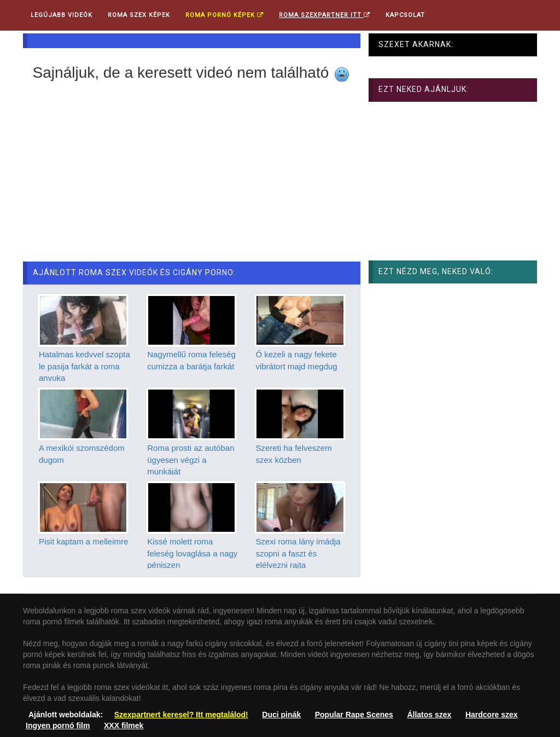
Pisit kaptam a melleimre (83, 541)
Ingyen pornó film (58, 726)
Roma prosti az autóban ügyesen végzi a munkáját (191, 460)
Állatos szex (429, 715)
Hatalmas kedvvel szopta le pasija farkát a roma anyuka (84, 366)
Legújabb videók (62, 15)
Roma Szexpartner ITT (325, 15)
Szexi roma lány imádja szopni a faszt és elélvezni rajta (298, 553)
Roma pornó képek (224, 15)
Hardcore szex (492, 715)
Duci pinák (281, 715)
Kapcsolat (405, 15)
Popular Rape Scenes (354, 715)
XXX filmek (124, 726)
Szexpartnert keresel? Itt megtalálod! (181, 715)
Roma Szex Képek (139, 15)
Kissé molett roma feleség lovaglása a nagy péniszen (192, 553)
